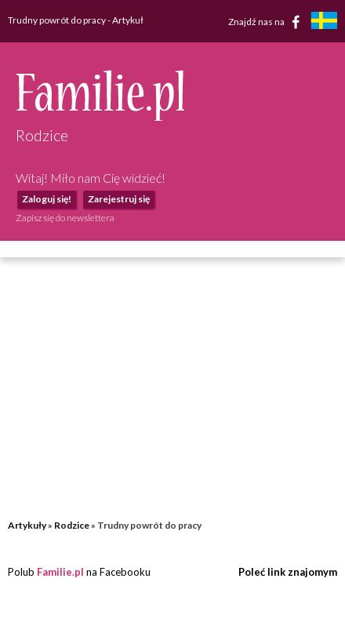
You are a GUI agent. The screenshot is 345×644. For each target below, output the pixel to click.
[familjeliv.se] (324, 22)
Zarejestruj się (119, 199)
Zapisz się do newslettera (65, 218)
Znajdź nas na (267, 22)
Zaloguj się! (47, 199)
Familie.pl (60, 572)
